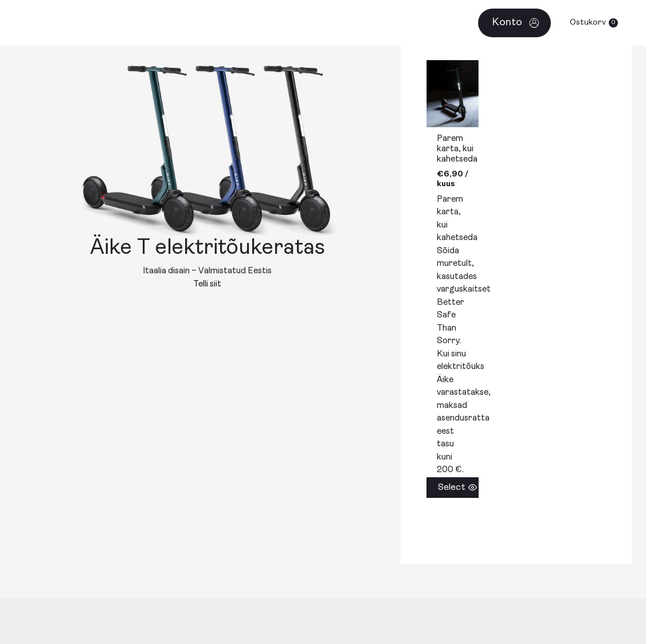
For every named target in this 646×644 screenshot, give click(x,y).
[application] (400, 23)
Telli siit (207, 284)
